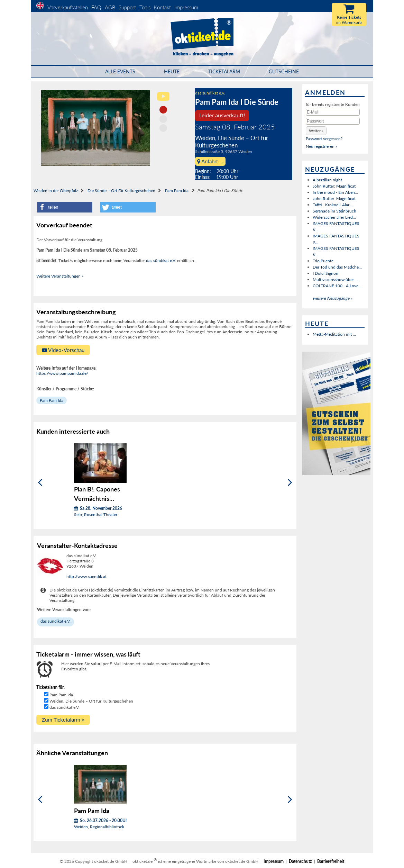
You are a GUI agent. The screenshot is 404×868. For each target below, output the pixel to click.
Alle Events (120, 71)
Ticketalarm (224, 71)
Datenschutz (300, 861)
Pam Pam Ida (177, 191)
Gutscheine (284, 71)
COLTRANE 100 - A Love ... (338, 286)
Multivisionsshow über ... (335, 279)
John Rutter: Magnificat (334, 186)
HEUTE (172, 71)
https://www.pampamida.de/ (62, 373)
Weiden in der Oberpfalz (56, 191)
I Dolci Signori (325, 273)
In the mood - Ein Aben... (335, 192)
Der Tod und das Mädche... (337, 267)
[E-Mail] (333, 112)
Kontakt (162, 7)
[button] (65, 207)
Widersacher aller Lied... (334, 217)
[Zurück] (40, 483)
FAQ (96, 7)
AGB (110, 7)
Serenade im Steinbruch (334, 211)
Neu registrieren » (322, 146)
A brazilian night (327, 180)
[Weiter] (290, 483)
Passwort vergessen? (324, 139)
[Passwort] (333, 121)
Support (127, 7)
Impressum (186, 7)
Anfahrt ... (210, 161)
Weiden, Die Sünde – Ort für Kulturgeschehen (91, 701)
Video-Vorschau (63, 350)
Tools (145, 7)
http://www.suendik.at (86, 576)
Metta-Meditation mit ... (334, 334)
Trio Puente (323, 261)
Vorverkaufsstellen (68, 7)
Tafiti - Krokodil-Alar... (333, 205)
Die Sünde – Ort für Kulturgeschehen (121, 191)
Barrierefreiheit (331, 861)
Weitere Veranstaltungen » (60, 276)
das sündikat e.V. (210, 93)
